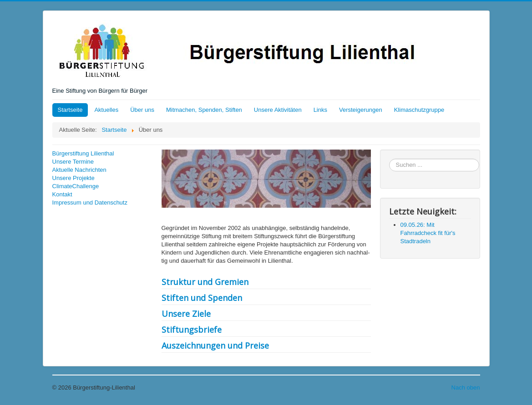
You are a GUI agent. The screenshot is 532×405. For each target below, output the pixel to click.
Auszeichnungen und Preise (215, 345)
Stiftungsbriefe (192, 330)
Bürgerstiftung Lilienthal (83, 153)
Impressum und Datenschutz (90, 202)
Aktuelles (106, 110)
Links (320, 110)
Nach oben (466, 387)
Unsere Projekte (73, 178)
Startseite (70, 110)
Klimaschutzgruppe (419, 110)
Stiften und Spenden (202, 298)
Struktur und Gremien (205, 282)
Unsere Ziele (186, 314)
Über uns (142, 110)
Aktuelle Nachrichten (79, 170)
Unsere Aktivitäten (278, 110)
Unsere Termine (73, 162)
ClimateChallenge (76, 186)
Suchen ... (389, 159)
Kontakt (62, 194)
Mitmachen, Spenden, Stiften (204, 110)
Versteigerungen (361, 110)
